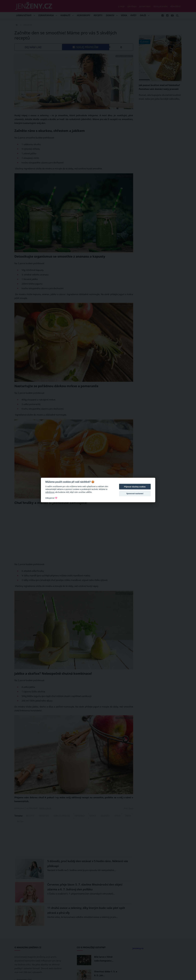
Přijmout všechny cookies (135, 487)
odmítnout (50, 492)
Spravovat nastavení (135, 494)
